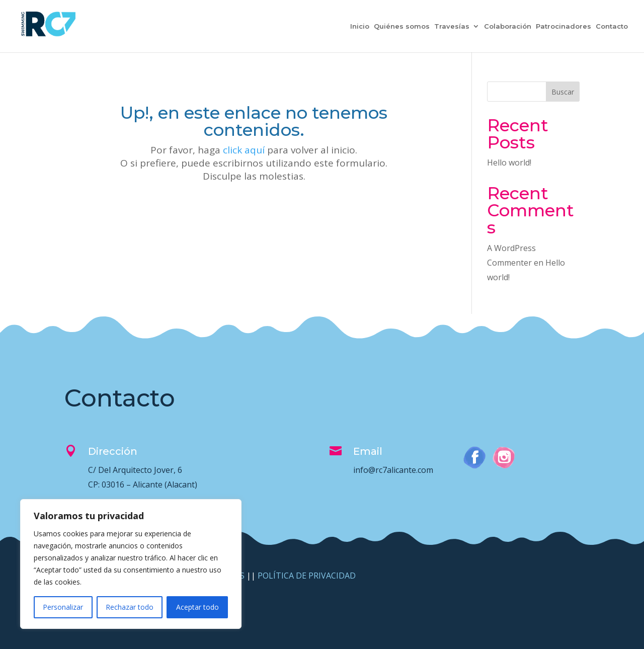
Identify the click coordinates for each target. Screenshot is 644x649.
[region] (131, 564)
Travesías (452, 26)
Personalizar (63, 607)
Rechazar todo (130, 607)
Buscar (563, 92)
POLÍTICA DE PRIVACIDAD (307, 576)
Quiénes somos (402, 26)
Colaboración (508, 26)
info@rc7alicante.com (393, 470)
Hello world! (509, 163)
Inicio (360, 26)
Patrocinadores (563, 26)
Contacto (612, 26)
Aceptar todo (197, 607)
